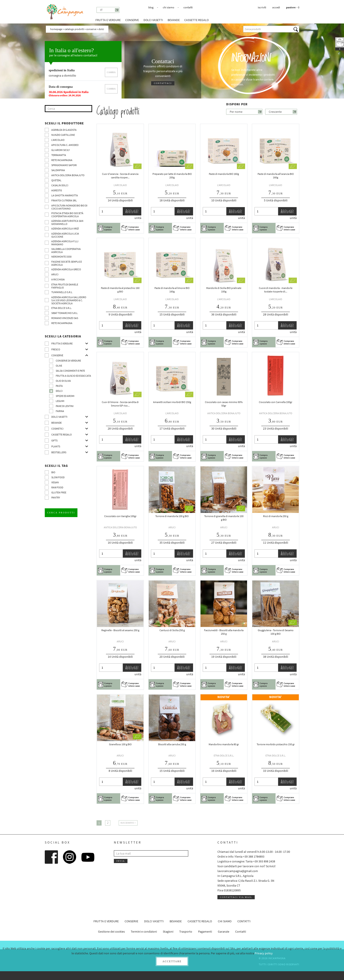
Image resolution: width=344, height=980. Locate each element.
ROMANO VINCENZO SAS (65, 318)
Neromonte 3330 (61, 257)
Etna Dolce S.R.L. (62, 308)
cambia (111, 72)
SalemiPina (58, 170)
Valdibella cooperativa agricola (66, 250)
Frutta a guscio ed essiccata (73, 376)
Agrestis (57, 190)
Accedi (276, 7)
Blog (151, 7)
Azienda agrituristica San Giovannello (67, 222)
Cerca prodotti (61, 513)
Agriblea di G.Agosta (64, 130)
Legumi (60, 401)
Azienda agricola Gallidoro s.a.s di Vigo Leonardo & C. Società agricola (69, 300)
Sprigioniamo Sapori (64, 165)
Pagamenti (205, 932)
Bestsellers (59, 452)
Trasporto (186, 932)
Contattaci (163, 83)
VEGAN (55, 482)
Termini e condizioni (144, 932)
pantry (56, 497)
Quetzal (56, 180)
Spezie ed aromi (65, 396)
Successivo (127, 823)
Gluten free (59, 492)
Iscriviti (262, 7)
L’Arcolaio (58, 140)
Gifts (54, 440)
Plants (56, 446)
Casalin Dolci (60, 185)
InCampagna (65, 12)
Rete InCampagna (62, 160)
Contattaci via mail (236, 897)
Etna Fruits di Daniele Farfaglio (65, 286)
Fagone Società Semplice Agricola (67, 263)
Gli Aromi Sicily (61, 150)
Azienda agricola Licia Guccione (65, 235)
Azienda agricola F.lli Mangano (65, 243)
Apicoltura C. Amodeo (65, 145)
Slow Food (58, 477)
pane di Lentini (65, 406)
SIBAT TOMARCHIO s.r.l (64, 313)
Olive (59, 366)
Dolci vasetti (153, 20)
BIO (53, 472)
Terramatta (59, 155)
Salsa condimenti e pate (70, 371)
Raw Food (57, 487)
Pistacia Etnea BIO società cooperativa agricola (67, 215)
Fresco (56, 349)
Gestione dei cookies (111, 932)
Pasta (59, 386)
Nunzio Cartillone (63, 135)
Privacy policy (264, 953)
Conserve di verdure (68, 361)
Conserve (132, 20)
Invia (121, 861)
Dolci (59, 391)
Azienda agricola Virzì (65, 228)
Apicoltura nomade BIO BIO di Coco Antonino (69, 207)
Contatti (188, 7)
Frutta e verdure (108, 20)
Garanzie (224, 932)
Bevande (174, 20)
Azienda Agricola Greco (66, 269)
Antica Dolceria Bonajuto (68, 175)
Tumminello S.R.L (62, 292)
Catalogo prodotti (74, 29)
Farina (60, 411)
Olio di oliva (63, 381)
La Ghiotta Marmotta (65, 195)
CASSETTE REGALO (196, 20)
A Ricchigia (58, 279)
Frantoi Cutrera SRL (64, 200)
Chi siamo (168, 7)
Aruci (55, 274)
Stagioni (168, 932)
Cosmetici (57, 429)
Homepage (56, 29)
